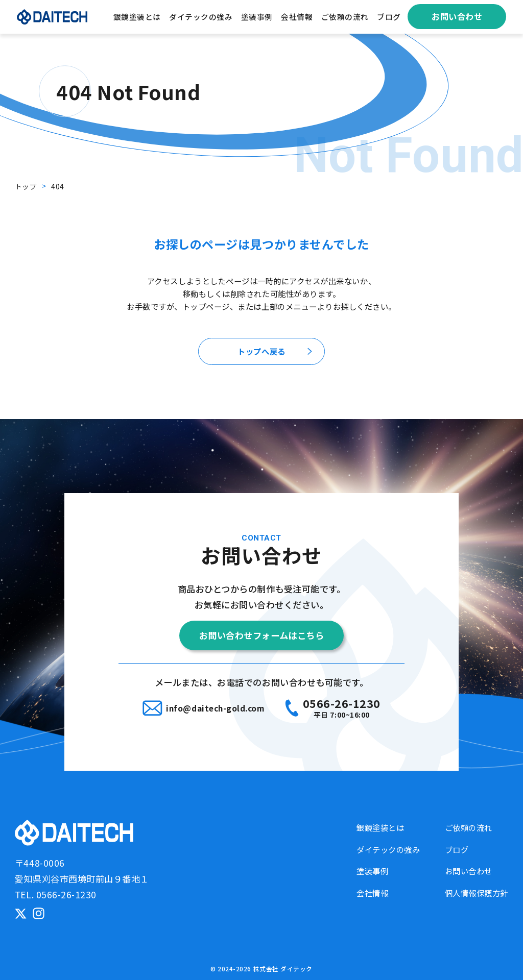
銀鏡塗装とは (137, 17)
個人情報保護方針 (477, 893)
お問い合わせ (457, 16)
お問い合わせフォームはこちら (261, 635)
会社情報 (297, 17)
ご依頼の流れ (345, 17)
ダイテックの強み (201, 17)
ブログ (389, 17)
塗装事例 (257, 17)
